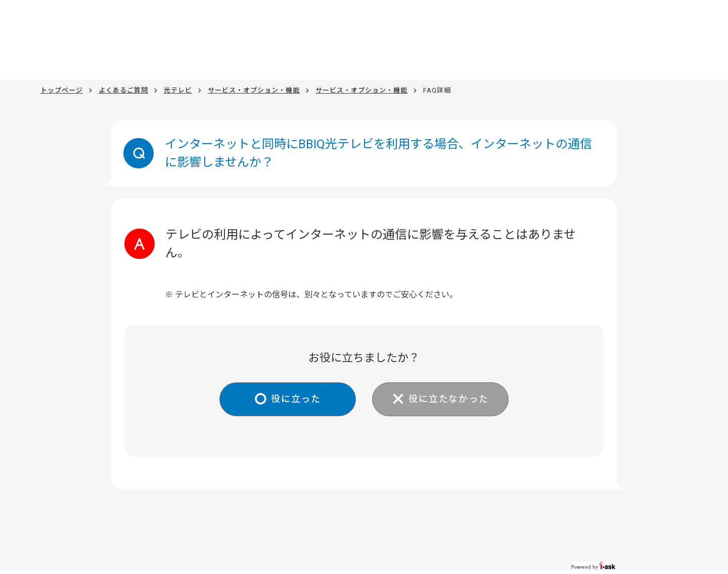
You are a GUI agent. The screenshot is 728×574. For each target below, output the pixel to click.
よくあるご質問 (123, 90)
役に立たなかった (448, 399)
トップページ (62, 90)
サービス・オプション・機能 (254, 90)
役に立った (296, 399)
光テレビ (178, 90)
